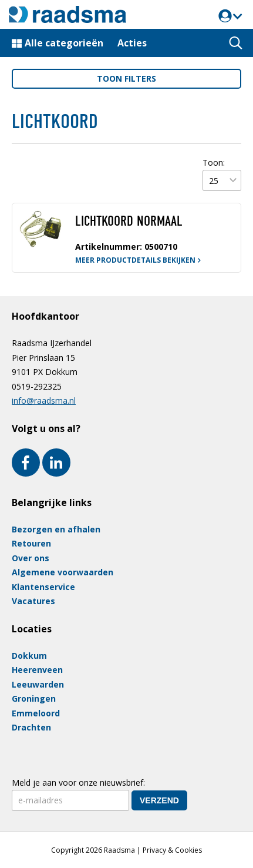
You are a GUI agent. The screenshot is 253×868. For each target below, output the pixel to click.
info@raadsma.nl (44, 401)
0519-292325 (37, 386)
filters (126, 78)
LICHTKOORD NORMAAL (129, 221)
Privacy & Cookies (172, 850)
